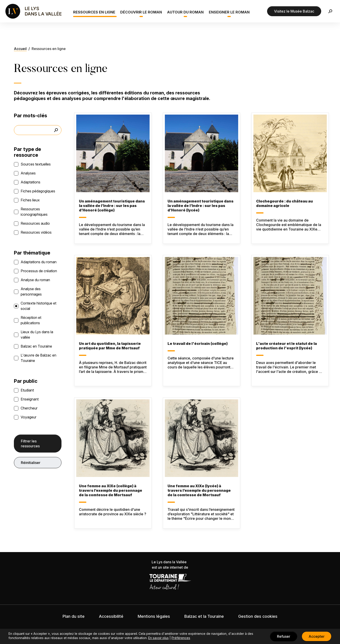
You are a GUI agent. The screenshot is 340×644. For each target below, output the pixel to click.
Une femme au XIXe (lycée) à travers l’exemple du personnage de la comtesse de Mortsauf (199, 490)
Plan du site (74, 616)
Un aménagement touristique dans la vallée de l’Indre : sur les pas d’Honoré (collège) (112, 206)
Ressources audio (35, 223)
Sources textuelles (36, 164)
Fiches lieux (30, 200)
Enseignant (30, 399)
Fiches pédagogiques (38, 191)
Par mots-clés (31, 115)
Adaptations (31, 182)
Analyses (28, 173)
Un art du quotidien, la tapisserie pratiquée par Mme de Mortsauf (110, 346)
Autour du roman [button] (185, 12)
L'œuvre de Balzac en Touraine (38, 358)
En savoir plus (158, 638)
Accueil (20, 49)
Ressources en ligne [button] (94, 12)
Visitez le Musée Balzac (294, 11)
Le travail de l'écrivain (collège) (198, 344)
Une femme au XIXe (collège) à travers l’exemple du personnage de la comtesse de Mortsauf (111, 490)
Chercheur (29, 408)
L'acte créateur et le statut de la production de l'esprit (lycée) (287, 346)
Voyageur (28, 417)
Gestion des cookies (258, 616)
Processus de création (39, 271)
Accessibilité (111, 616)
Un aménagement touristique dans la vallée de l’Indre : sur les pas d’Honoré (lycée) (201, 206)
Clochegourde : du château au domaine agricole (284, 203)
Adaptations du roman (39, 262)
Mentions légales (154, 616)
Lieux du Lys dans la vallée (37, 335)
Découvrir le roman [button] (141, 12)
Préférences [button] (181, 638)
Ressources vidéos (36, 232)
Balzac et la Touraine (204, 616)
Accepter (317, 636)
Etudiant (27, 390)
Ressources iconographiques (34, 212)
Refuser (284, 636)
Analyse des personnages (31, 292)
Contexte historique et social (38, 306)
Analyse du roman (35, 280)
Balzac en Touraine (36, 346)
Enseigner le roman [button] (229, 12)
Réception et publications (31, 320)
